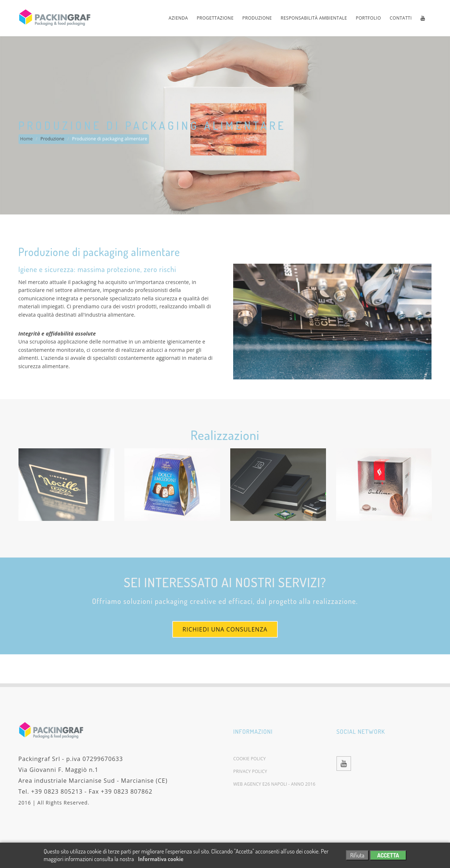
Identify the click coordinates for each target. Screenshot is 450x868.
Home (27, 139)
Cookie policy (249, 759)
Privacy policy (250, 772)
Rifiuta (357, 855)
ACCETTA (388, 855)
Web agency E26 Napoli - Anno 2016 (274, 784)
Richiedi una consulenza (225, 629)
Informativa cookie (161, 859)
